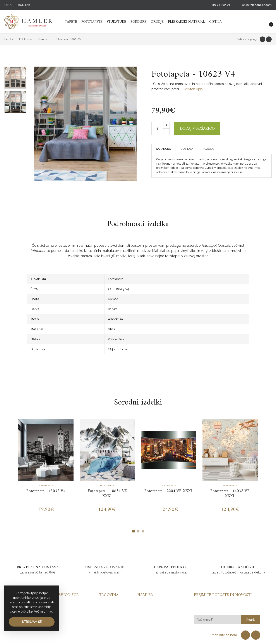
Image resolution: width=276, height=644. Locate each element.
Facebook (262, 39)
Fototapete (92, 22)
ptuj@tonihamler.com (257, 5)
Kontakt (25, 5)
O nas (9, 5)
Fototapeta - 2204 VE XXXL (169, 491)
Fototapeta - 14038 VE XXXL (230, 494)
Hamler (9, 39)
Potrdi (250, 620)
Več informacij (44, 611)
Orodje (157, 22)
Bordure (138, 22)
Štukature (116, 22)
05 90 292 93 (221, 5)
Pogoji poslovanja (151, 613)
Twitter (269, 39)
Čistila (215, 22)
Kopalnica (44, 39)
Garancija (163, 149)
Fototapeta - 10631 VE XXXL (107, 494)
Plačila (208, 149)
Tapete (71, 22)
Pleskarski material (186, 22)
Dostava (187, 149)
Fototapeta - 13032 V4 (46, 491)
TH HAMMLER (28, 22)
